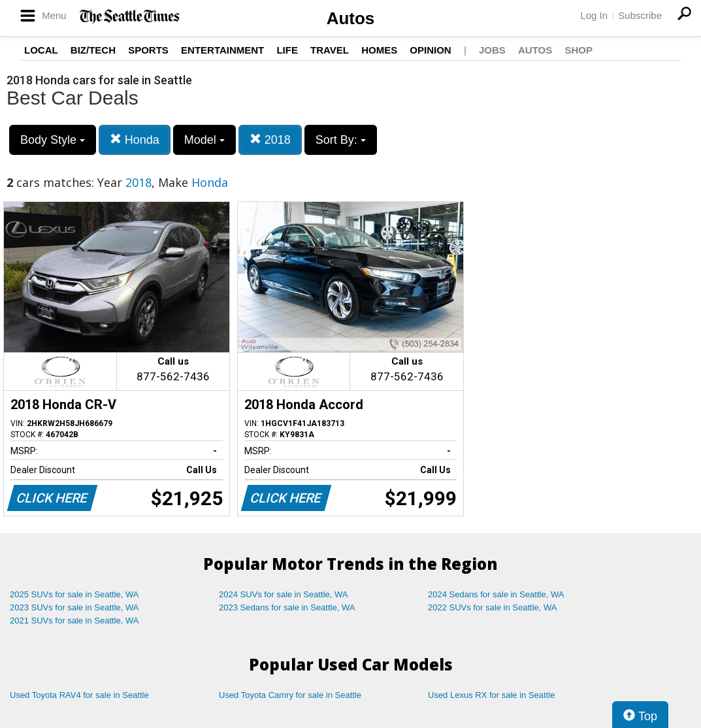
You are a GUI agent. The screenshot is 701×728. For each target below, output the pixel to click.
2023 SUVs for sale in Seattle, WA (74, 607)
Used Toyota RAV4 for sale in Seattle (79, 695)
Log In (594, 15)
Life (287, 50)
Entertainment (222, 50)
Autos (351, 18)
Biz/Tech (93, 50)
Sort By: (341, 140)
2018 (270, 140)
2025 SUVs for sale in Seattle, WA (74, 594)
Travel (330, 50)
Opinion (430, 50)
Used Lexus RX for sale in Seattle (491, 695)
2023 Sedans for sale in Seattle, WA (287, 607)
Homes (379, 50)
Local (41, 50)
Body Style (53, 140)
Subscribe (640, 15)
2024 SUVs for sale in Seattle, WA (284, 594)
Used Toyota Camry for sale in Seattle (290, 695)
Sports (148, 50)
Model (204, 140)
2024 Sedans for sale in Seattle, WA (496, 594)
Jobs (492, 50)
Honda (135, 140)
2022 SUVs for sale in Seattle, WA (493, 607)
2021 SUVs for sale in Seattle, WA (74, 620)
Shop (579, 50)
